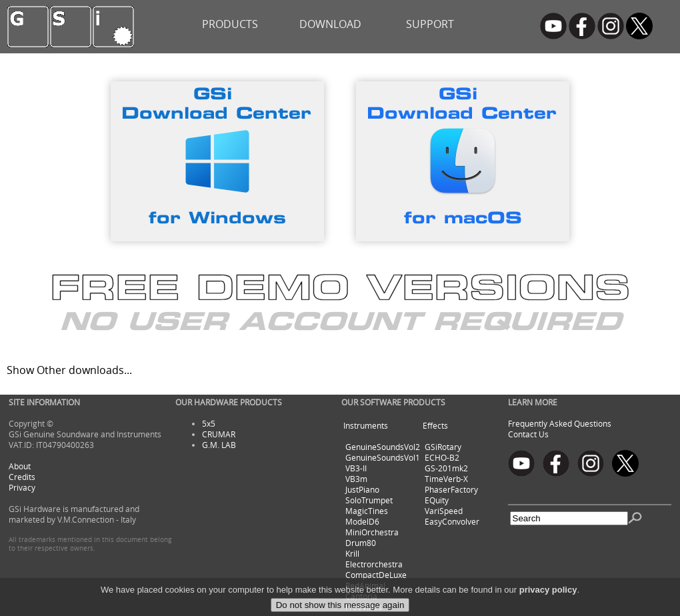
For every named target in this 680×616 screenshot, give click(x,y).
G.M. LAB (219, 445)
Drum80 (361, 543)
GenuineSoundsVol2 (383, 447)
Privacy (22, 487)
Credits (22, 477)
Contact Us (528, 434)
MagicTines (367, 511)
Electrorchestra (374, 564)
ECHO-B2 (442, 457)
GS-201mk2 (446, 468)
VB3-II (356, 468)
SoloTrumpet (369, 500)
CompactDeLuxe (376, 575)
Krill (352, 553)
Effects (435, 425)
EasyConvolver (452, 521)
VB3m (356, 479)
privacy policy (548, 605)
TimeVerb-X (446, 479)
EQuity (437, 500)
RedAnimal (365, 585)
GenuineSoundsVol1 (383, 457)
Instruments (366, 425)
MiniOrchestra (372, 532)
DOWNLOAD (330, 24)
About (20, 466)
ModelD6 (362, 521)
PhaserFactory (451, 489)
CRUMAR (219, 434)
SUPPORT (430, 24)
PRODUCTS (230, 24)
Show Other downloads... (69, 370)
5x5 (209, 423)
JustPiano (362, 489)
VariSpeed (444, 511)
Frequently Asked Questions (560, 423)
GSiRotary (443, 447)
